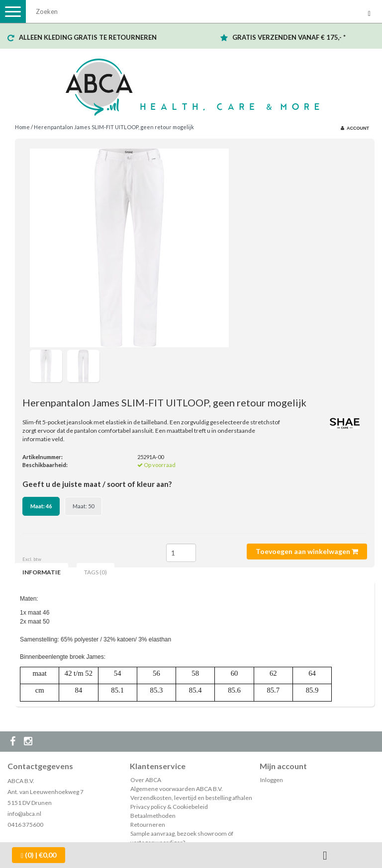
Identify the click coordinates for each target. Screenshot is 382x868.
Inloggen (272, 780)
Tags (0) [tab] (95, 572)
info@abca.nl (24, 814)
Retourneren (148, 825)
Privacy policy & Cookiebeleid (169, 807)
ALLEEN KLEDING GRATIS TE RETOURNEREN (88, 37)
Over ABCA (146, 780)
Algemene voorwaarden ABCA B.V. (177, 789)
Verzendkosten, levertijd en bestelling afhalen (191, 798)
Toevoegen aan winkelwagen (307, 551)
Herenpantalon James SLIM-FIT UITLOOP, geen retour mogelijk (114, 127)
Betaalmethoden (153, 816)
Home (22, 127)
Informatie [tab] (42, 572)
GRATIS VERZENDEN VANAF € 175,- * (289, 37)
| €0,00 (39, 855)
